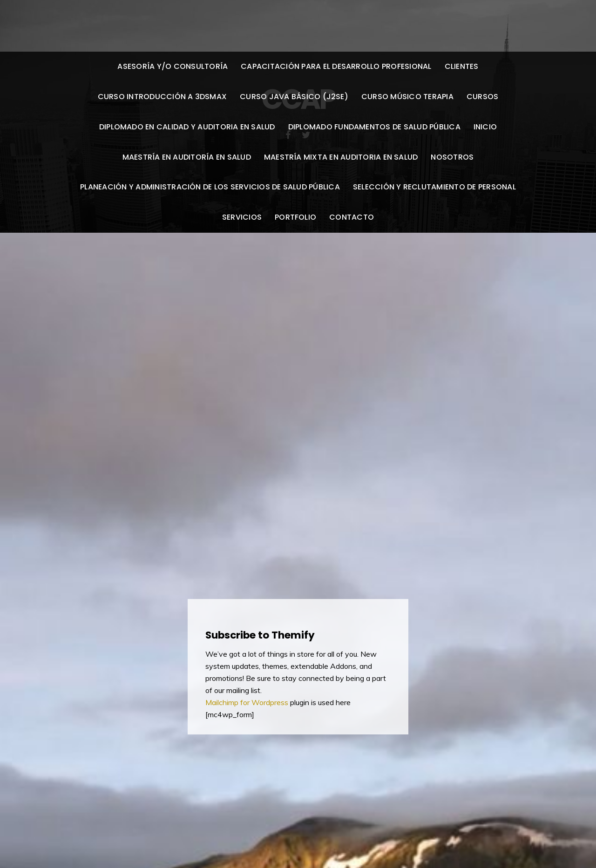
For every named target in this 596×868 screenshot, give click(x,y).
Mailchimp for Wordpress (248, 702)
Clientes (462, 66)
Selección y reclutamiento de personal (434, 187)
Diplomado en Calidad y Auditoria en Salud (187, 127)
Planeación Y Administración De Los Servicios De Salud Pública (210, 187)
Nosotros (452, 157)
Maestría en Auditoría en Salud (187, 157)
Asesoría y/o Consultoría (173, 66)
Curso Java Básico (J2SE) (294, 97)
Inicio (485, 127)
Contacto (352, 217)
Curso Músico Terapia (407, 97)
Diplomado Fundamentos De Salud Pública (374, 127)
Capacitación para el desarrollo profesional (336, 66)
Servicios (242, 217)
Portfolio (295, 217)
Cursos (482, 97)
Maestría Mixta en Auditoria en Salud (341, 157)
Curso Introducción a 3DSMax (162, 97)
